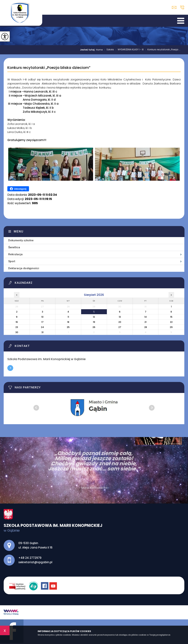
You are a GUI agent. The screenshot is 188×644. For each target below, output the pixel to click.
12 (94, 317)
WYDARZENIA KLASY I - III (129, 50)
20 (120, 322)
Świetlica (14, 247)
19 (94, 322)
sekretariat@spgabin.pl (174, 7)
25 (68, 327)
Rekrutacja (15, 254)
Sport (12, 261)
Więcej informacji (10, 368)
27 (120, 327)
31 (43, 332)
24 (42, 327)
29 (171, 327)
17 (42, 322)
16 (17, 322)
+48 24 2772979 (182, 7)
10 (42, 317)
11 (68, 317)
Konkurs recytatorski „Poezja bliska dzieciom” (49, 68)
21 (145, 322)
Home (99, 50)
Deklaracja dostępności (24, 268)
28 (146, 327)
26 (94, 327)
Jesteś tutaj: (88, 50)
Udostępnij (18, 189)
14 (145, 317)
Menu (19, 231)
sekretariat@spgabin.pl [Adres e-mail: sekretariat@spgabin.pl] (35, 562)
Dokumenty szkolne (21, 240)
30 (17, 332)
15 (171, 317)
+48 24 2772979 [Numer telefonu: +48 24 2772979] (30, 558)
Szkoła (108, 50)
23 (17, 327)
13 (120, 317)
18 (68, 322)
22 (171, 322)
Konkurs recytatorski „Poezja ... (162, 50)
